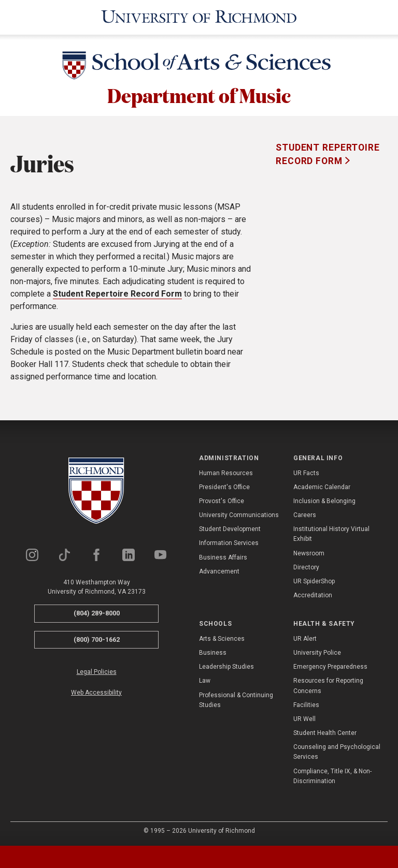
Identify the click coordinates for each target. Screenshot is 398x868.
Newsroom (309, 552)
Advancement (219, 570)
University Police (317, 652)
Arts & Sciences (222, 638)
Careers (305, 514)
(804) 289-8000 (97, 613)
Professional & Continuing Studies (236, 699)
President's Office (224, 486)
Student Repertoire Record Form (117, 293)
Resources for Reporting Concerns (328, 685)
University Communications (239, 514)
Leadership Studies (226, 666)
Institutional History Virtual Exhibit (331, 533)
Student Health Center (325, 732)
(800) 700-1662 (97, 638)
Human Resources (226, 472)
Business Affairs (223, 556)
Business (213, 652)
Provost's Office (222, 500)
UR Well (304, 718)
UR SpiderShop (314, 581)
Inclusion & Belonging (324, 500)
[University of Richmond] (199, 17)
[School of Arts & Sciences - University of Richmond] (199, 66)
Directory (306, 566)
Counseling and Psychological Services (337, 751)
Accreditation (313, 595)
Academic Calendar (322, 486)
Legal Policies (97, 671)
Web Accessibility (96, 692)
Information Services (229, 542)
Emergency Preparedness (330, 666)
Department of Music (199, 94)
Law (205, 680)
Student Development (230, 528)
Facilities (306, 704)
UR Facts (306, 472)
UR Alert (305, 638)
